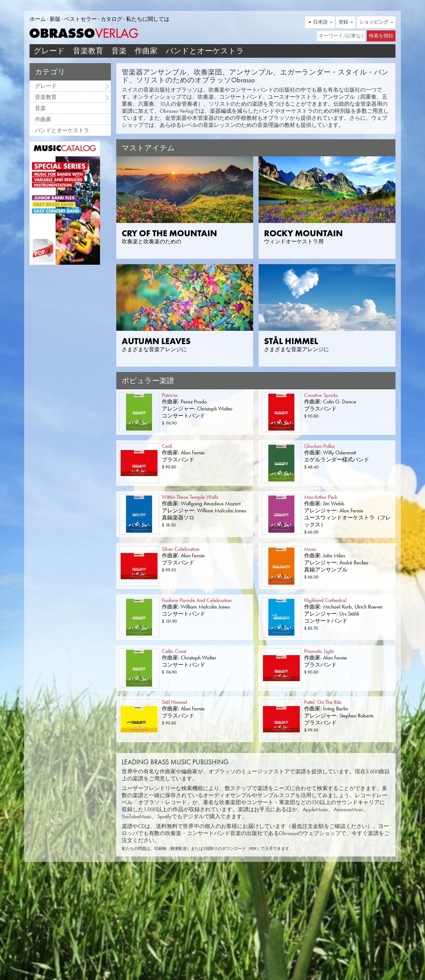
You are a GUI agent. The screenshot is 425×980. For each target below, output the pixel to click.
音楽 (119, 51)
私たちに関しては (148, 19)
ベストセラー (81, 19)
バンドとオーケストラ (205, 51)
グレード (49, 51)
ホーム (38, 19)
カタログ (111, 19)
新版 (55, 19)
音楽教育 (88, 51)
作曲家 (146, 51)
